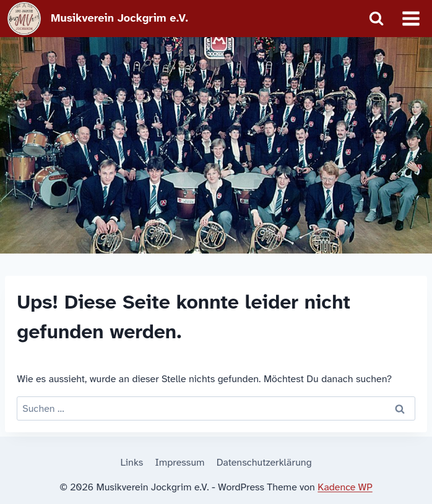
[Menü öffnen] (411, 18)
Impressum (180, 462)
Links (132, 462)
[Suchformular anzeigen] (376, 19)
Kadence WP (345, 487)
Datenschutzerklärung (264, 462)
